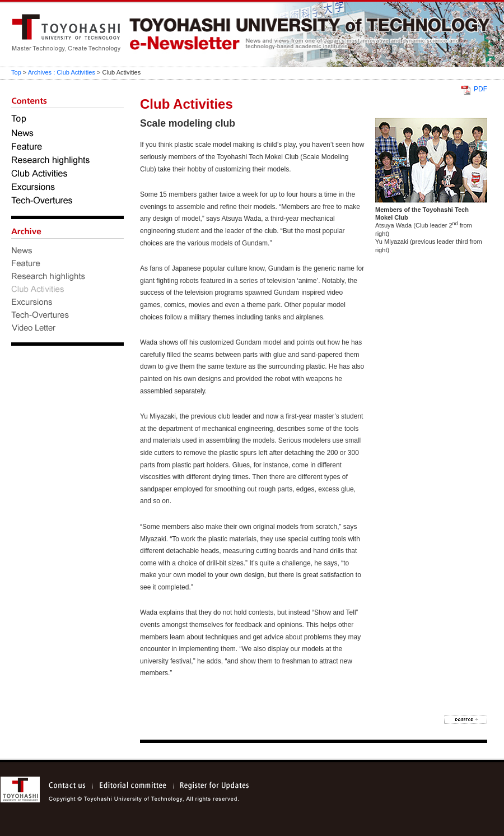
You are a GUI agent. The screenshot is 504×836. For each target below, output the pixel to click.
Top (16, 72)
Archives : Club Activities (62, 72)
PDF (480, 89)
